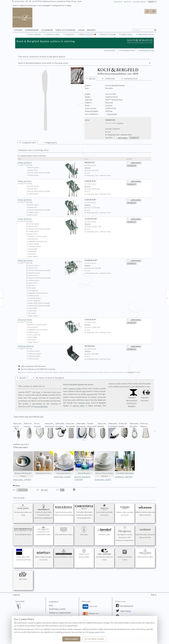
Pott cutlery (84, 531)
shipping (120, 123)
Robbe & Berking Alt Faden (23, 464)
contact (54, 602)
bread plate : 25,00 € (103, 480)
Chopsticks (70, 34)
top (153, 595)
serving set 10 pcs (50, 320)
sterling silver (84, 403)
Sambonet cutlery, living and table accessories (145, 532)
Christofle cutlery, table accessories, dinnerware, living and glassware (84, 512)
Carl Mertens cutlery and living (104, 555)
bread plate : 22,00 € (62, 477)
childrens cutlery (53, 34)
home (15, 5)
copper (35, 398)
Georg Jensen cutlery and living (23, 510)
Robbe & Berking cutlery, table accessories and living (64, 510)
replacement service (146, 34)
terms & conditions (60, 613)
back (17, 595)
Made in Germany (87, 34)
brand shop (110, 50)
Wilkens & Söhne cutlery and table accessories (145, 510)
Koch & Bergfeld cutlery (23, 531)
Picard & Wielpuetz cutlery (64, 553)
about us (127, 2)
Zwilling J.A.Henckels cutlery (125, 555)
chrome (90, 394)
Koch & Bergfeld (44, 5)
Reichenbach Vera (43, 463)
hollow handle (75, 389)
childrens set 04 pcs (50, 346)
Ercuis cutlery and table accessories (104, 510)
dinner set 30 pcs (50, 200)
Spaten (69, 5)
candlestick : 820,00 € (124, 477)
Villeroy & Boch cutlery (145, 553)
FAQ (51, 605)
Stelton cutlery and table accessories (43, 555)
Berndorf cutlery (104, 531)
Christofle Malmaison (125, 463)
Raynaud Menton (64, 463)
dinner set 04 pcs (50, 163)
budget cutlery (126, 34)
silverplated (112, 114)
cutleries (22, 5)
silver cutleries (35, 34)
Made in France (107, 34)
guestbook (118, 2)
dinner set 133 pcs (50, 260)
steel (84, 391)
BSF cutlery (23, 576)
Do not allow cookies (94, 639)
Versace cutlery (84, 553)
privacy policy (94, 632)
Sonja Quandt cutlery (43, 531)
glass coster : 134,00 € (22, 480)
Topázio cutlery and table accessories (125, 510)
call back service (139, 2)
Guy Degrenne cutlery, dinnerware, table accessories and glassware (125, 534)
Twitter (124, 611)
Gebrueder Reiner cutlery (64, 531)
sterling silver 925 (58, 5)
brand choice (32, 5)
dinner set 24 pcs (50, 181)
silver (38, 392)
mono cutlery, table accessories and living (23, 555)
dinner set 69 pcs (50, 219)
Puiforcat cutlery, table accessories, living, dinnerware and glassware (43, 512)
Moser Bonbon (84, 463)
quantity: (109, 138)
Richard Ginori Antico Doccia (104, 464)
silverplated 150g (127, 50)
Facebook (125, 606)
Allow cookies (71, 639)
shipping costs (57, 609)
